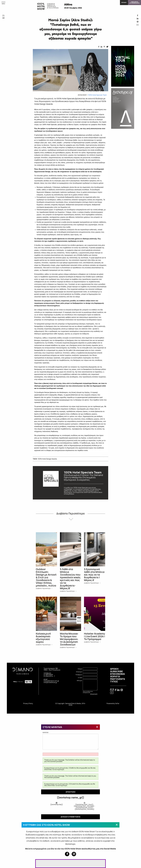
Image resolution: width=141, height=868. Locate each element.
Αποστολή (94, 694)
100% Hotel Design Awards (47, 459)
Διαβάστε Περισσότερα (70, 513)
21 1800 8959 (48, 675)
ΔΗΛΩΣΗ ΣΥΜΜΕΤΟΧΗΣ (70, 817)
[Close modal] (97, 727)
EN (3, 15)
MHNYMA (70, 740)
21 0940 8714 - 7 (49, 676)
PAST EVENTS (118, 679)
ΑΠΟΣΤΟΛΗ (71, 792)
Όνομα (80, 669)
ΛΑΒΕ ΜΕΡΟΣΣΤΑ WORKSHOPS (134, 2)
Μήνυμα (79, 680)
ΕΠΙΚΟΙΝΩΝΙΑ (117, 674)
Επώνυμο (79, 672)
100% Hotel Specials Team (97, 95)
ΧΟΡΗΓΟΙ (115, 676)
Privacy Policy (28, 703)
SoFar (117, 703)
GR (3, 18)
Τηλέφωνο (79, 675)
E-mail (80, 678)
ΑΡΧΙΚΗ (114, 669)
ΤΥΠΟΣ (114, 682)
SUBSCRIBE (117, 671)
